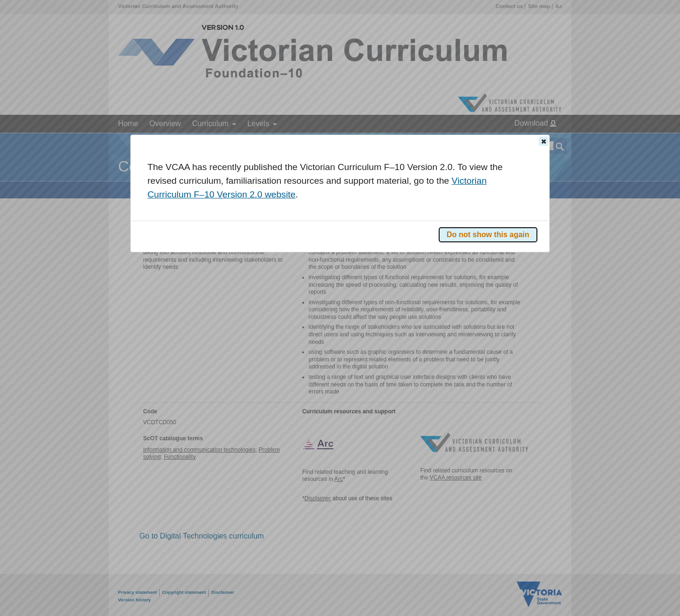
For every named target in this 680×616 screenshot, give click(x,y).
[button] (544, 141)
